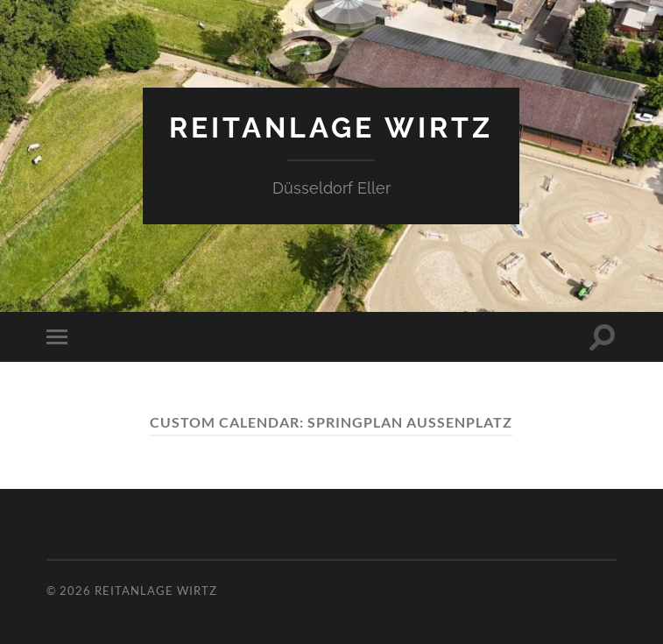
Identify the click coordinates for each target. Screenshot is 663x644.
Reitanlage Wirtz (331, 127)
